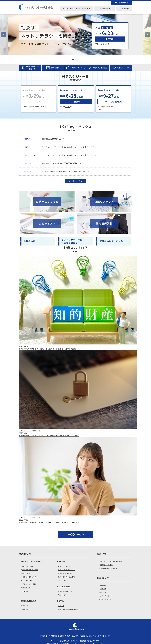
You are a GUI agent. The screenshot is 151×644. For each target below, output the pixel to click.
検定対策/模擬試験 (29, 598)
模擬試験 (25, 606)
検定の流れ (61, 558)
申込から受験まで (64, 563)
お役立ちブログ (106, 597)
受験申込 (61, 603)
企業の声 (25, 588)
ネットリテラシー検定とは (32, 558)
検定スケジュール (64, 584)
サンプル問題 (27, 578)
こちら (103, 44)
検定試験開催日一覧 (65, 588)
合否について (63, 578)
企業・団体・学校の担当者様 (68, 606)
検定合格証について (29, 574)
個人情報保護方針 (106, 562)
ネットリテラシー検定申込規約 (111, 558)
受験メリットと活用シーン (32, 581)
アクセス (103, 586)
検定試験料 (26, 570)
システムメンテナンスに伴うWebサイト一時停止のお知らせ (69, 147)
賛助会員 (103, 590)
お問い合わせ (105, 593)
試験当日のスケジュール (66, 567)
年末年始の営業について (53, 139)
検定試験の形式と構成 (30, 567)
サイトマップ (105, 633)
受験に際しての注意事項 (66, 574)
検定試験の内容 (28, 563)
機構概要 (103, 582)
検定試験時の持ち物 (65, 570)
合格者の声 (26, 585)
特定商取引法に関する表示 (110, 566)
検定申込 (60, 598)
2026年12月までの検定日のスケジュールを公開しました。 (69, 171)
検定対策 (25, 603)
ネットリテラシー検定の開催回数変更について (63, 163)
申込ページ (62, 592)
